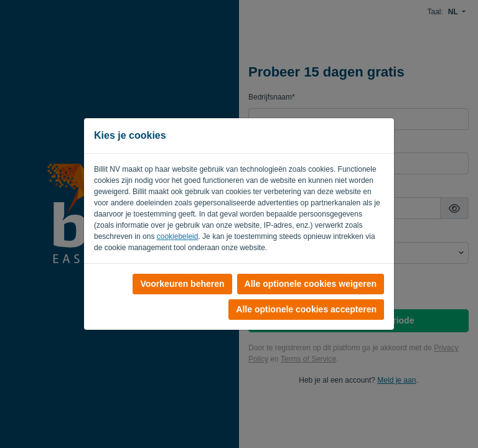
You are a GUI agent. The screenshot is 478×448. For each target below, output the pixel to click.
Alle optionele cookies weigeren (311, 284)
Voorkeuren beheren (182, 284)
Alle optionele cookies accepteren (306, 309)
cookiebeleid (178, 236)
